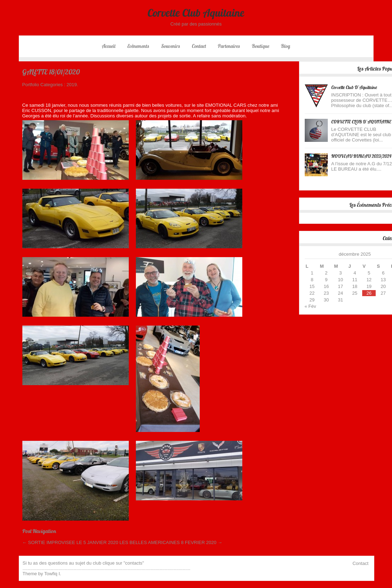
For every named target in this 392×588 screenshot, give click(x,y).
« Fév (311, 306)
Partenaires (229, 46)
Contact (199, 46)
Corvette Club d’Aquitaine (354, 87)
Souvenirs (170, 46)
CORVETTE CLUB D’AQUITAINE (361, 122)
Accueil (109, 46)
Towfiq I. (53, 574)
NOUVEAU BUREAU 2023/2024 (361, 156)
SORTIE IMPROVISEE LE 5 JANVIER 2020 (70, 542)
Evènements (138, 46)
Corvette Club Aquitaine (196, 13)
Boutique (261, 46)
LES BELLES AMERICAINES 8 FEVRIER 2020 (171, 542)
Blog (286, 46)
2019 (72, 85)
